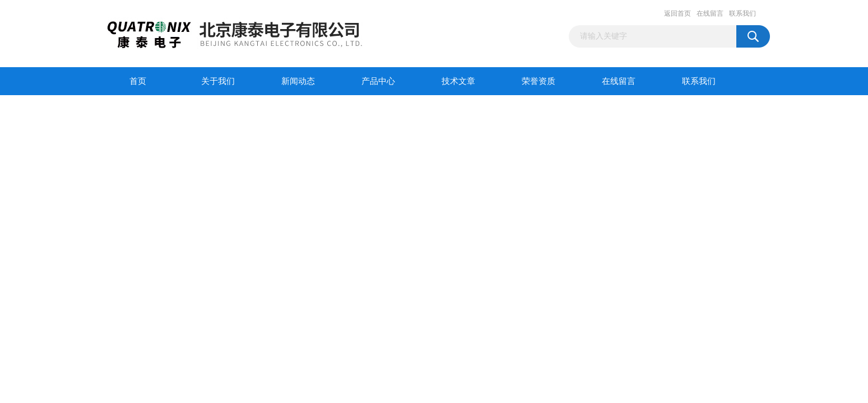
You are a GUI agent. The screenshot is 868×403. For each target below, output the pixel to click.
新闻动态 (298, 81)
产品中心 (378, 81)
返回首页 (677, 13)
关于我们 (218, 81)
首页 (138, 81)
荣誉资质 (539, 81)
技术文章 (458, 81)
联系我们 (742, 13)
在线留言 (710, 13)
